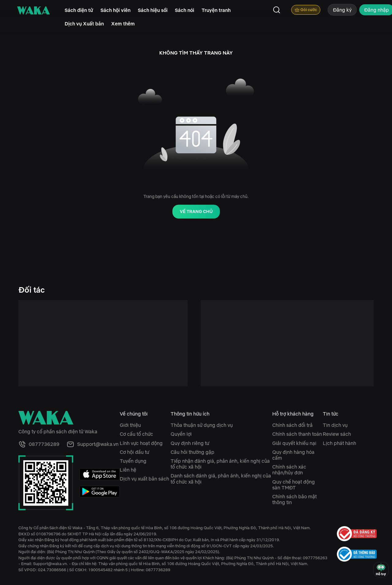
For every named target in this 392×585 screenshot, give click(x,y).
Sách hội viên (115, 10)
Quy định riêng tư (190, 443)
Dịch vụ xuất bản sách (144, 479)
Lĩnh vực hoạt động (141, 443)
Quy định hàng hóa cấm (293, 455)
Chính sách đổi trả (292, 425)
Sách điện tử (79, 10)
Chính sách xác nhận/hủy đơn (289, 470)
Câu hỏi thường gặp (192, 452)
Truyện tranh (216, 10)
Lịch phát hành (339, 443)
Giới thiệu (130, 425)
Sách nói (185, 10)
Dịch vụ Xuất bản (84, 24)
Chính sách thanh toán (297, 434)
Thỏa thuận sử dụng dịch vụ (202, 425)
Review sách (337, 434)
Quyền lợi (181, 434)
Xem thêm (123, 24)
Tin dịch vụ (335, 425)
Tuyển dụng (133, 461)
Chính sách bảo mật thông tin (294, 499)
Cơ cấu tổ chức (136, 434)
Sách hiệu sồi (153, 10)
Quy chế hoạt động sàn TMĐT (294, 485)
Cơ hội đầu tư (134, 452)
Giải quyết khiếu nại (294, 443)
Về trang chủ (196, 211)
